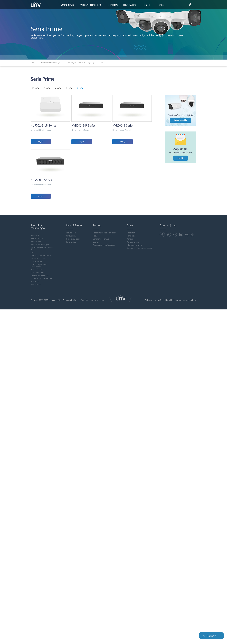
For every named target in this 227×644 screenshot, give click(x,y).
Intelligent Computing (40, 300)
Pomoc (148, 5)
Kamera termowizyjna (40, 270)
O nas (163, 5)
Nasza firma (132, 258)
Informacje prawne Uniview (185, 325)
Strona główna (68, 5)
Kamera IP (35, 260)
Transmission (36, 287)
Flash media (36, 310)
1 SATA (80, 88)
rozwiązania (114, 5)
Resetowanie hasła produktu (105, 258)
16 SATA (35, 88)
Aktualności (71, 258)
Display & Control (38, 283)
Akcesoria (35, 307)
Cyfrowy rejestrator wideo (41, 280)
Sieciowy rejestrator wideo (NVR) (42, 273)
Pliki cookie (168, 325)
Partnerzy (131, 261)
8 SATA (47, 88)
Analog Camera (37, 263)
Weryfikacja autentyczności (104, 270)
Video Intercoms (37, 297)
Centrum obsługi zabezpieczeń (139, 273)
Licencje (96, 267)
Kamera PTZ (36, 267)
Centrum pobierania (101, 264)
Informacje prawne (134, 270)
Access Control (37, 294)
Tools (95, 261)
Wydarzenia (71, 261)
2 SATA (69, 88)
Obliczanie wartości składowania (39, 290)
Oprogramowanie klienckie (41, 304)
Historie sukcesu (73, 264)
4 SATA (58, 88)
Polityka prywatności (154, 325)
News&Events (131, 5)
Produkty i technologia (92, 5)
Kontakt (130, 264)
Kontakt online (133, 267)
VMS (32, 277)
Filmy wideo (71, 267)
